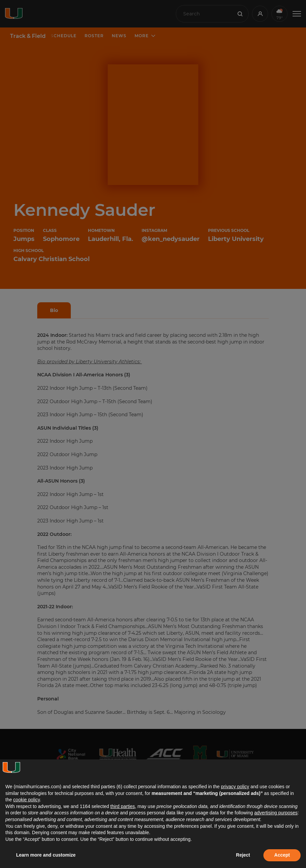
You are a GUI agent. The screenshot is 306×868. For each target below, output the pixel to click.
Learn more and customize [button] (46, 855)
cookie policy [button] (26, 800)
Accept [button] (282, 855)
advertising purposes (276, 813)
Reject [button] (243, 855)
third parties (123, 806)
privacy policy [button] (235, 787)
